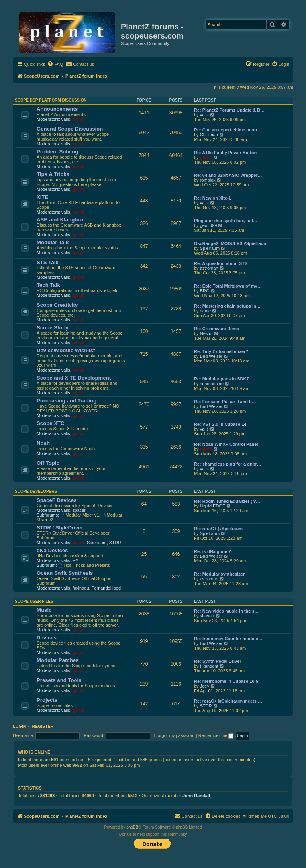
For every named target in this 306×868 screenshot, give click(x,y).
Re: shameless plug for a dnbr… (228, 464)
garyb (78, 119)
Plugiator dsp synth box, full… (226, 221)
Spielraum (210, 248)
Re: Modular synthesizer (219, 574)
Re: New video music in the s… (227, 611)
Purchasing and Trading (67, 401)
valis (66, 119)
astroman (209, 268)
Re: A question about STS (221, 263)
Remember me (216, 735)
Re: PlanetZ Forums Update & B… (229, 110)
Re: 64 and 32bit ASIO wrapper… (228, 175)
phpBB (132, 827)
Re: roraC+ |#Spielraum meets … (228, 701)
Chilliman (209, 135)
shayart (207, 616)
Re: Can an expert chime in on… (228, 130)
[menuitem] (55, 64)
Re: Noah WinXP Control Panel (226, 444)
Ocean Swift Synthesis (65, 573)
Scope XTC (51, 423)
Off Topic (48, 463)
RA (76, 560)
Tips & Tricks (53, 174)
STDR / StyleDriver (60, 528)
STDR (115, 543)
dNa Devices (52, 550)
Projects (47, 700)
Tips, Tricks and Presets (84, 565)
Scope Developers (36, 491)
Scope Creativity (57, 305)
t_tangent (209, 666)
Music (44, 610)
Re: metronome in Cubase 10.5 (226, 681)
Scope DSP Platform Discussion (51, 100)
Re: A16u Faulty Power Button (225, 153)
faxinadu (81, 588)
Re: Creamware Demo (217, 329)
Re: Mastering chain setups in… (227, 306)
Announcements (57, 109)
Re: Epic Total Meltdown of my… (228, 286)
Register (43, 726)
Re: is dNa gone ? (213, 551)
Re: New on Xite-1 (213, 198)
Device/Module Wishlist (66, 350)
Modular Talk (53, 242)
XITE (42, 197)
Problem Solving (57, 152)
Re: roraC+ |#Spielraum (218, 529)
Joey (205, 686)
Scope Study (53, 328)
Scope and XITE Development (74, 378)
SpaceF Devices (57, 500)
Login (19, 726)
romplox (208, 180)
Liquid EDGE (213, 506)
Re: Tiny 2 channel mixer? (221, 351)
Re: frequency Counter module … (229, 639)
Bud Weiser (211, 356)
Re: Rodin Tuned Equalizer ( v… (227, 501)
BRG (205, 291)
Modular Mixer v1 (79, 515)
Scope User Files (34, 601)
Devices (47, 638)
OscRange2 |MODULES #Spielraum (231, 243)
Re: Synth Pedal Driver (218, 661)
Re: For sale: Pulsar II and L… (225, 402)
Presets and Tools (59, 680)
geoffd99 (209, 225)
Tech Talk (48, 285)
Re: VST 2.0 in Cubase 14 (220, 424)
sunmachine (212, 384)
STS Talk (48, 262)
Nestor (206, 333)
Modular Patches (58, 660)
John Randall (196, 796)
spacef (79, 510)
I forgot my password (175, 735)
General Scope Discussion (70, 129)
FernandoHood (106, 588)
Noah (43, 443)
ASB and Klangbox (60, 220)
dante (206, 311)
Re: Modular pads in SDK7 (222, 379)
